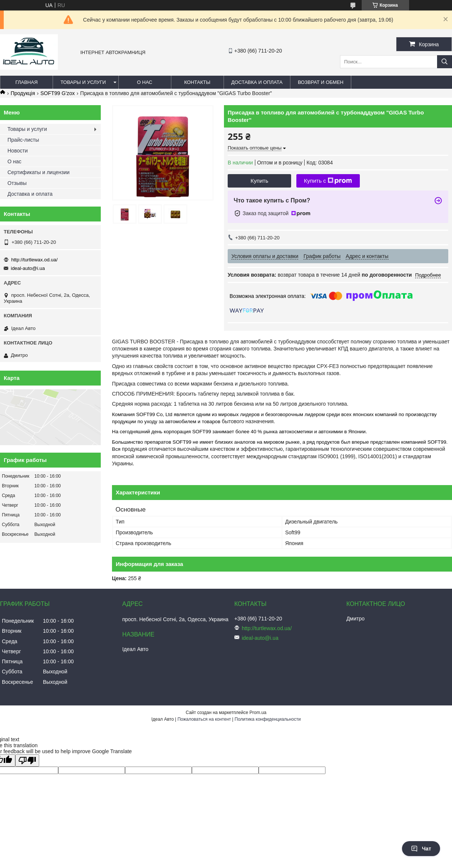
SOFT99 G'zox (57, 93)
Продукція (23, 93)
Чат (421, 849)
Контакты (197, 82)
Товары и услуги (83, 82)
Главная (27, 82)
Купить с (328, 181)
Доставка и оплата (257, 82)
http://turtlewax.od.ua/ (34, 260)
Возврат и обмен (321, 82)
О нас (145, 82)
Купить (259, 181)
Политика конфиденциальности (268, 719)
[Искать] (445, 62)
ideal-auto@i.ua (28, 268)
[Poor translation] (27, 760)
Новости (18, 151)
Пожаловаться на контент (204, 719)
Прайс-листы (23, 140)
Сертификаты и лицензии (38, 172)
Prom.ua (258, 713)
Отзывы (17, 183)
